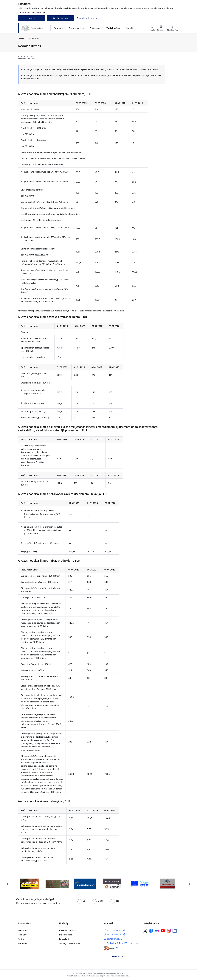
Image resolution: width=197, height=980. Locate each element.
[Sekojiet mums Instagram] (169, 931)
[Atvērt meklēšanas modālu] (152, 29)
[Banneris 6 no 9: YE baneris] (167, 884)
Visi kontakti (117, 956)
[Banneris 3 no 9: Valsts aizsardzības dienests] (85, 884)
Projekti (21, 939)
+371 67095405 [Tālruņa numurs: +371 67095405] (114, 935)
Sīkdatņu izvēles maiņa (70, 943)
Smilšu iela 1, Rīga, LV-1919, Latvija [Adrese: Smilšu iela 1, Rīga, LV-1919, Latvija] (123, 943)
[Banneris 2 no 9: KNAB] (57, 884)
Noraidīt (32, 18)
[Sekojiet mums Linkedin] (175, 931)
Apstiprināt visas (60, 18)
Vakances (22, 930)
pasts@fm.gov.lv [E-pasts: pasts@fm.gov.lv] (114, 939)
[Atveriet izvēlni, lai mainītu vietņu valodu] (161, 28)
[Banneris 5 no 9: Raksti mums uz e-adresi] (140, 884)
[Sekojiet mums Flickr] (157, 931)
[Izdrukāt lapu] (172, 45)
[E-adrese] (109, 948)
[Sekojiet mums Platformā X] (145, 931)
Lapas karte (65, 939)
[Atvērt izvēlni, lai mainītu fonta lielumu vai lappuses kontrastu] (172, 29)
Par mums (23, 943)
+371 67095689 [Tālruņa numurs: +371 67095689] (114, 930)
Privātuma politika (67, 930)
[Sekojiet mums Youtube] (163, 931)
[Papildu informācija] (124, 930)
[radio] (81, 901)
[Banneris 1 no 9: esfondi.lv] (30, 884)
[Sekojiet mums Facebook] (151, 931)
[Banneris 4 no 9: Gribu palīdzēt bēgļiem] (112, 884)
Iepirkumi (22, 935)
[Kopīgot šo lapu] (172, 52)
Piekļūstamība (66, 935)
